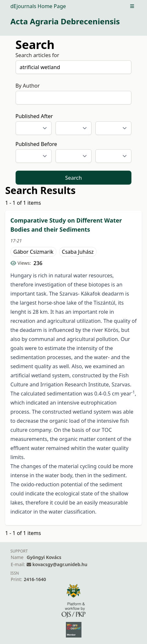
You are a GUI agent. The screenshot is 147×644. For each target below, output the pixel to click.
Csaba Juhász (78, 252)
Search (73, 178)
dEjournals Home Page (38, 6)
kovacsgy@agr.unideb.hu (60, 564)
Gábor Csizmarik (33, 252)
